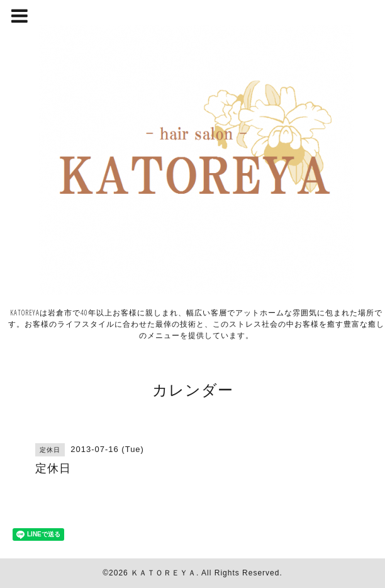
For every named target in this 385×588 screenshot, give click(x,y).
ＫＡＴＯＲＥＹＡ (164, 573)
